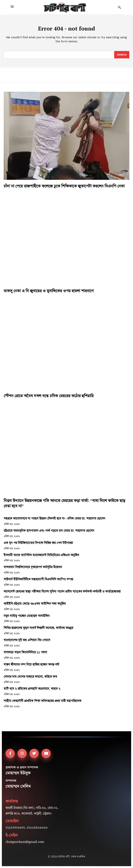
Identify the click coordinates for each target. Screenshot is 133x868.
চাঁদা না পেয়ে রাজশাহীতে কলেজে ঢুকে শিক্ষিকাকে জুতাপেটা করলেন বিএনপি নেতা (64, 186)
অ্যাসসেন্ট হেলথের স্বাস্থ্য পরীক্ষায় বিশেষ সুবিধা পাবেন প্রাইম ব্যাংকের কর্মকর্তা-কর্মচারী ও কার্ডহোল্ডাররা (62, 591)
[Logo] (65, 7)
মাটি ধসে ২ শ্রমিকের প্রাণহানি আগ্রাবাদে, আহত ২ (32, 689)
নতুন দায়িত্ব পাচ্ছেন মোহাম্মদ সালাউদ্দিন (27, 616)
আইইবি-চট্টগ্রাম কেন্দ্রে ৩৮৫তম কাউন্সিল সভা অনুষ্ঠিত (35, 604)
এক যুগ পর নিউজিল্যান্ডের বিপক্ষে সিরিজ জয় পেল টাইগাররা (38, 543)
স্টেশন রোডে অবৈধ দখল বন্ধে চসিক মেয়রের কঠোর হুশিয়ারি (49, 396)
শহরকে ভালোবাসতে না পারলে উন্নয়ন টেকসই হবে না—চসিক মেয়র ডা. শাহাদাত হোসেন (54, 518)
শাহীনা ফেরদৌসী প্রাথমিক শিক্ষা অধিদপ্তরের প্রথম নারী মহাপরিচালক (43, 701)
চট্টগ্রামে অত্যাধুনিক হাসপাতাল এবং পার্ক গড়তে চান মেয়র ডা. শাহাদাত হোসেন (49, 531)
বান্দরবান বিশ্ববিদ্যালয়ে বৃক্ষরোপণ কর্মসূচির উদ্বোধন (33, 567)
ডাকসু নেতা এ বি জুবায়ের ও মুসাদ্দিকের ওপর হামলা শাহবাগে (49, 291)
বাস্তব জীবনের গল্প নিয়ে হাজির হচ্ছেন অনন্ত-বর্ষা (31, 664)
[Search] (122, 55)
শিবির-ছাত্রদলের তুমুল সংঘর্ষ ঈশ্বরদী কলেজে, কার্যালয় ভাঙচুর (38, 628)
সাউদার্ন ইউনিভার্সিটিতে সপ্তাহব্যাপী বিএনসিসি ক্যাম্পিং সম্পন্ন (38, 579)
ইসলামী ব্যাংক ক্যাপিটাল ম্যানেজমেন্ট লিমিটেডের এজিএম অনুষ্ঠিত (41, 555)
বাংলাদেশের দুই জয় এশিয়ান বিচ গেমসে (27, 640)
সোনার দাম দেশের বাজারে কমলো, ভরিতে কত (30, 677)
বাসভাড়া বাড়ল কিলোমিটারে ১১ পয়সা (25, 652)
